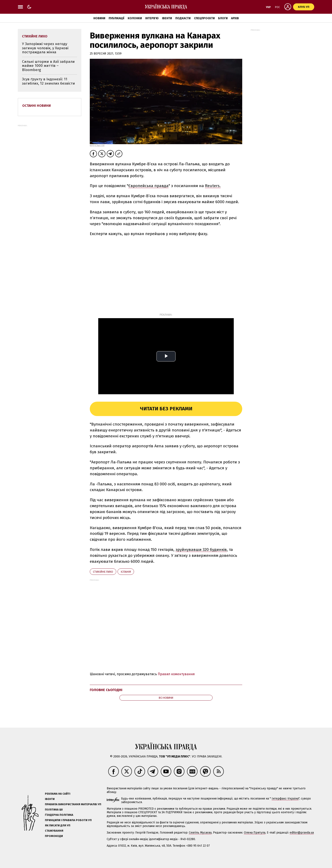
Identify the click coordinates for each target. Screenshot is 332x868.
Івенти (167, 18)
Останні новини (37, 106)
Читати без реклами (166, 409)
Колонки (135, 18)
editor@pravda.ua (302, 833)
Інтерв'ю (152, 18)
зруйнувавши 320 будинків (201, 550)
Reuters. (213, 186)
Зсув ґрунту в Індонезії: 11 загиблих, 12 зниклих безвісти (48, 81)
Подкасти (183, 18)
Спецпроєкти (204, 18)
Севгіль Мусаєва (200, 833)
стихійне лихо (103, 572)
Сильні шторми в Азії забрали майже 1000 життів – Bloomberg (48, 66)
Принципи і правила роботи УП (68, 820)
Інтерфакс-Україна (285, 799)
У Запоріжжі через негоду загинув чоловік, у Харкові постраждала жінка (45, 48)
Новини (99, 18)
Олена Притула (255, 833)
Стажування (54, 831)
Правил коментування (176, 674)
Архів (235, 18)
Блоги (223, 18)
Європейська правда (148, 186)
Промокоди (54, 836)
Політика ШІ (54, 810)
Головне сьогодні (106, 690)
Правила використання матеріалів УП (73, 804)
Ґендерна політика (59, 815)
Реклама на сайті (58, 794)
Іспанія (126, 572)
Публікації (116, 18)
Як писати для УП (58, 825)
